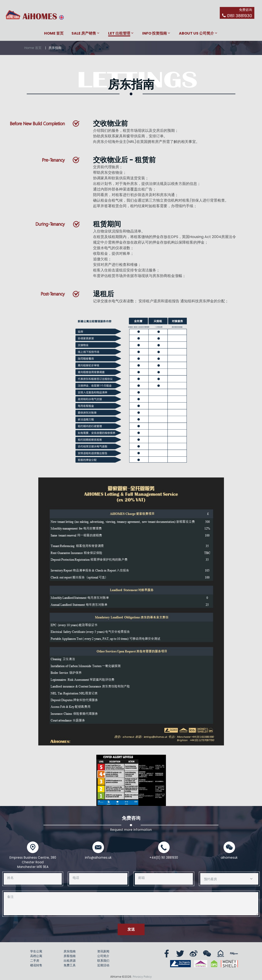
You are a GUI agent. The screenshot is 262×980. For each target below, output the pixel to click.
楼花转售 (36, 965)
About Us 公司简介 (196, 34)
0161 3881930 (239, 16)
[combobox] (229, 879)
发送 (131, 929)
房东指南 (70, 951)
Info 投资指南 (155, 34)
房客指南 (70, 956)
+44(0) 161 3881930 (164, 858)
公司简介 (103, 956)
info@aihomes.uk (98, 858)
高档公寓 (36, 956)
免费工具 (70, 965)
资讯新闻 (103, 951)
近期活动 (103, 965)
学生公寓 (36, 951)
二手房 (35, 961)
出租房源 (70, 961)
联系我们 (103, 961)
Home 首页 (54, 34)
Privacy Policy (142, 977)
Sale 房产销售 (84, 34)
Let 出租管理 (119, 34)
